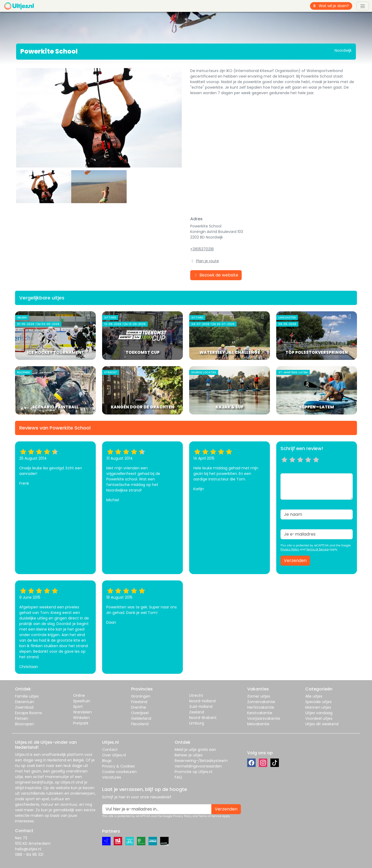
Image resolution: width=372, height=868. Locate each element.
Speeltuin (82, 701)
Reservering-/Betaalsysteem (201, 761)
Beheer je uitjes (189, 755)
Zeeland (197, 712)
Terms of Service (318, 549)
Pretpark (81, 723)
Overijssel (140, 713)
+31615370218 (202, 249)
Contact (110, 750)
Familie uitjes (27, 696)
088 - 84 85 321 (29, 855)
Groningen (141, 696)
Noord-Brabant (203, 718)
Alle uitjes (314, 696)
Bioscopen (25, 724)
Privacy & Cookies (118, 766)
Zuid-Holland (201, 707)
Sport (78, 707)
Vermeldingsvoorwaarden (198, 766)
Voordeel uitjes (319, 718)
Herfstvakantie (261, 707)
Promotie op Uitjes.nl (193, 772)
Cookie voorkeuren (119, 772)
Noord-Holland (202, 701)
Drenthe (139, 707)
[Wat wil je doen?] (336, 6)
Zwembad (24, 707)
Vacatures (112, 777)
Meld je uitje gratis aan (195, 750)
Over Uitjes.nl (114, 755)
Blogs (107, 761)
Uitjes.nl (22, 755)
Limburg (197, 723)
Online (79, 695)
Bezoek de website (216, 275)
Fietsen (22, 718)
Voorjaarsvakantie (264, 718)
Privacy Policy (290, 549)
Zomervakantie (261, 702)
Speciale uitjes (318, 702)
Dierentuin (25, 702)
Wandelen (82, 712)
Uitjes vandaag (319, 713)
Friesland (139, 702)
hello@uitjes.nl (28, 849)
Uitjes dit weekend (322, 724)
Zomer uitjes (259, 696)
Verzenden (295, 561)
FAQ (178, 777)
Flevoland (140, 724)
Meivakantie (258, 724)
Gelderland (141, 718)
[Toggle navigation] (363, 6)
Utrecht (196, 695)
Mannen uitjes (318, 707)
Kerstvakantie (260, 713)
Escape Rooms (28, 713)
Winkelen (81, 718)
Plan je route (208, 261)
